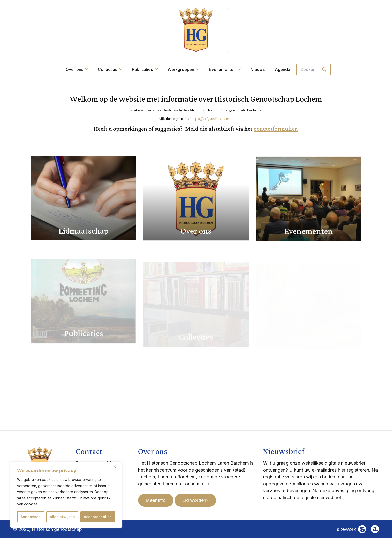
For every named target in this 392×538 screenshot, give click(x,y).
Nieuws (258, 69)
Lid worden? (195, 500)
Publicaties (145, 69)
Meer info (156, 500)
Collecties (110, 69)
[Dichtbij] (117, 466)
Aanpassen (31, 517)
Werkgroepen (183, 69)
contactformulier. (276, 128)
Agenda (282, 69)
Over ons (77, 69)
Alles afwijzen (62, 517)
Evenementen (225, 69)
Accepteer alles (98, 517)
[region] (66, 495)
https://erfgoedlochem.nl (212, 118)
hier (342, 470)
